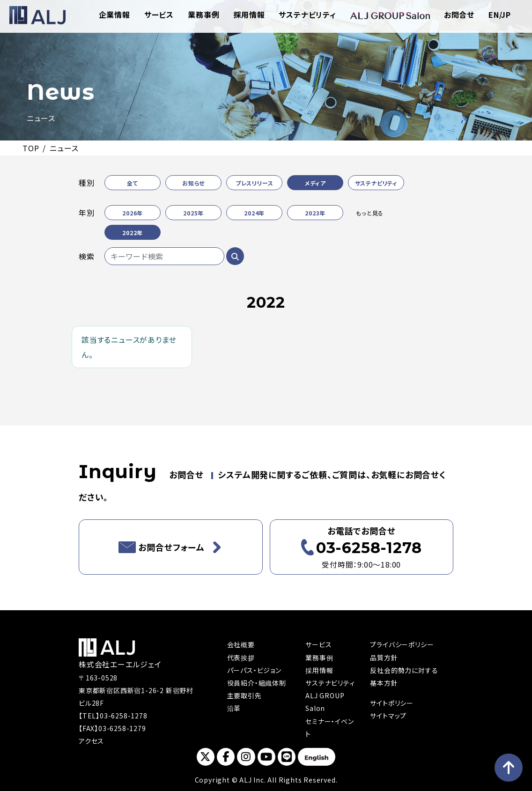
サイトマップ (388, 716)
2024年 (254, 213)
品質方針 (384, 658)
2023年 (315, 213)
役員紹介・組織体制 (257, 683)
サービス (159, 15)
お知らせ (193, 183)
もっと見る (370, 213)
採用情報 (249, 15)
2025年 (193, 213)
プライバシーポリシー (402, 644)
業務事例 (203, 15)
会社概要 (241, 644)
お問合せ (459, 15)
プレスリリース (255, 183)
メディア (315, 183)
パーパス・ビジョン (254, 670)
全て (133, 183)
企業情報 (115, 15)
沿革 (234, 708)
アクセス (91, 741)
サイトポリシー (392, 703)
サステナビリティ (307, 15)
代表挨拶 (241, 658)
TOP (31, 148)
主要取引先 (244, 695)
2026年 (133, 213)
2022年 (133, 233)
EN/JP (500, 15)
